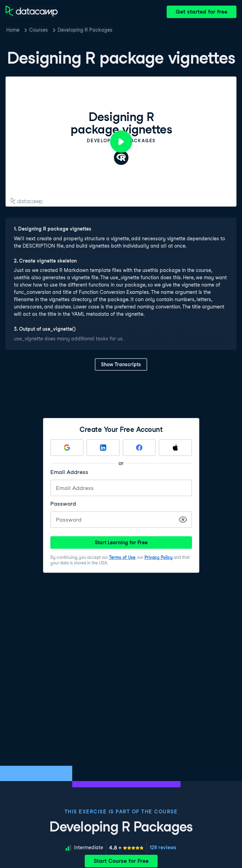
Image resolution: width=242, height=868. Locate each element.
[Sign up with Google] (67, 448)
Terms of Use (122, 557)
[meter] (126, 848)
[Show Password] (183, 520)
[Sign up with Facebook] (139, 448)
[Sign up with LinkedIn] (103, 448)
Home (13, 30)
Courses (39, 30)
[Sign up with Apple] (175, 448)
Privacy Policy (158, 557)
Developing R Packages (85, 30)
